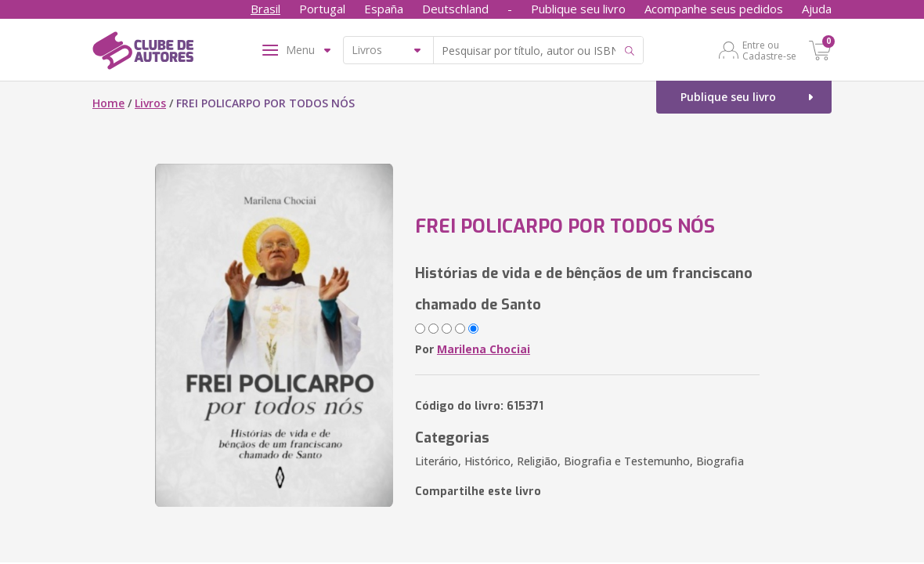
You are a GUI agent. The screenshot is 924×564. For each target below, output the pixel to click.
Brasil (265, 9)
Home (108, 103)
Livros (150, 103)
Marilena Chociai (484, 349)
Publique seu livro (578, 9)
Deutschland (455, 9)
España (384, 9)
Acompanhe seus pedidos (714, 9)
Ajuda (817, 9)
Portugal (322, 9)
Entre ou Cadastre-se (769, 50)
